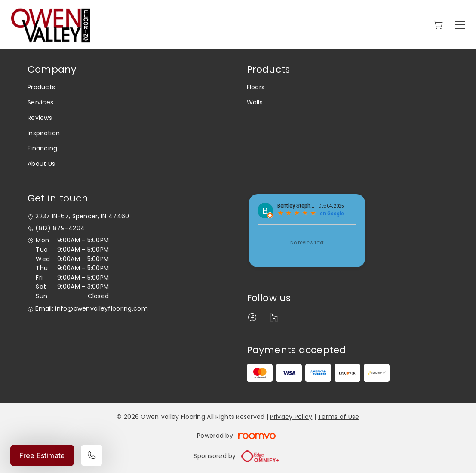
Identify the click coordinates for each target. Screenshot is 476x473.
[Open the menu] (460, 25)
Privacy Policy (291, 417)
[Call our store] (92, 455)
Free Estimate (42, 455)
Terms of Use (338, 417)
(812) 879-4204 (60, 228)
